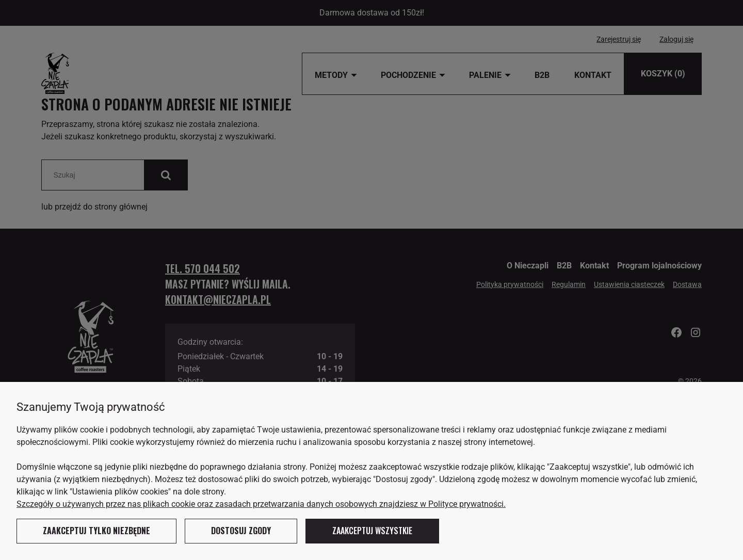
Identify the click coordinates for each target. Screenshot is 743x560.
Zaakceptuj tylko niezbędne (96, 531)
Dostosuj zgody (241, 531)
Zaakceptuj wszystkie (372, 531)
